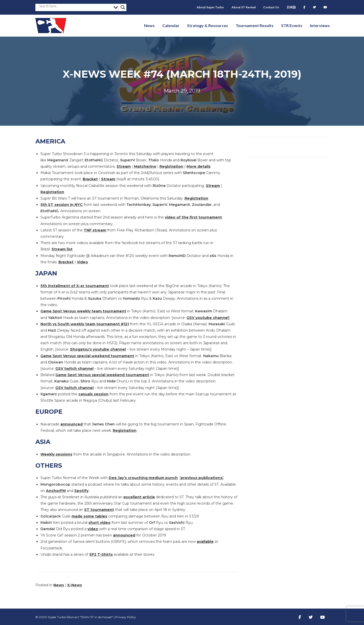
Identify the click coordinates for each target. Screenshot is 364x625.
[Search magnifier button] (123, 7)
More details (199, 166)
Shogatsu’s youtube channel (98, 349)
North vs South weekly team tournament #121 (85, 324)
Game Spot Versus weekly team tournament (83, 311)
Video (82, 262)
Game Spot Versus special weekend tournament (87, 356)
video (93, 529)
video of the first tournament (193, 217)
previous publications (202, 478)
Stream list (62, 249)
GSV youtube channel (208, 318)
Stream (124, 166)
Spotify (81, 491)
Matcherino (145, 166)
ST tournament (99, 510)
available (205, 542)
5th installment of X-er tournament (75, 286)
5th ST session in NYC (62, 205)
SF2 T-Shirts (101, 554)
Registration (171, 166)
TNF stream (95, 230)
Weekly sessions (56, 454)
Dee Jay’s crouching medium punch (143, 478)
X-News (75, 585)
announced (72, 424)
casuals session (93, 394)
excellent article (139, 497)
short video (99, 523)
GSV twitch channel (74, 369)
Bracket (90, 179)
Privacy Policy (126, 617)
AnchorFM (56, 491)
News (59, 585)
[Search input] (75, 6)
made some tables (89, 516)
